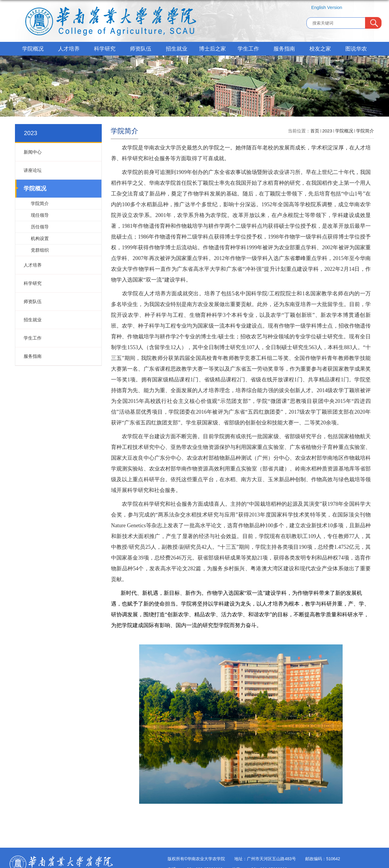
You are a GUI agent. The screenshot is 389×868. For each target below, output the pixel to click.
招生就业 (177, 49)
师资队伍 (141, 49)
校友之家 (320, 49)
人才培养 (69, 49)
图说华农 (356, 49)
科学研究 (105, 49)
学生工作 (248, 49)
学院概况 (33, 49)
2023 (327, 131)
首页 (315, 131)
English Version (327, 7)
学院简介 (365, 131)
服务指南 (284, 49)
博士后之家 (212, 49)
